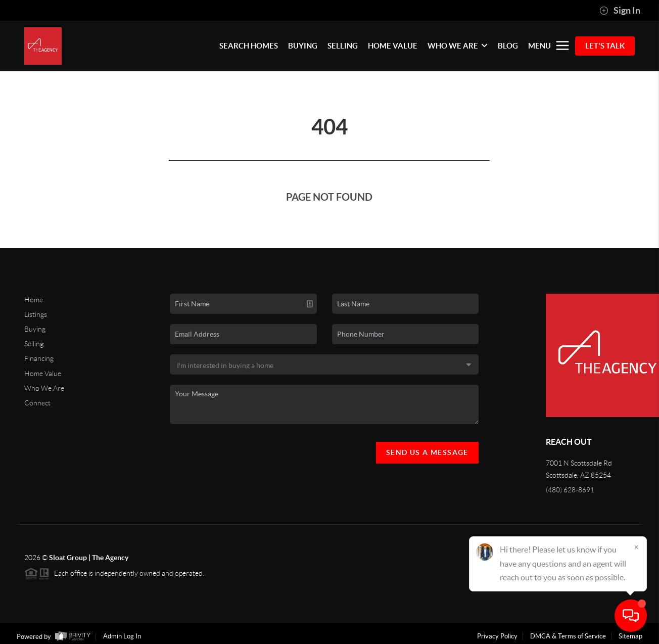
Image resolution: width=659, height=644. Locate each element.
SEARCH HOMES (249, 46)
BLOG (508, 46)
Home (34, 300)
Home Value (43, 374)
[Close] (636, 547)
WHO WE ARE (458, 46)
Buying (35, 329)
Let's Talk (605, 46)
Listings (36, 314)
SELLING (343, 46)
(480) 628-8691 (570, 490)
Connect (37, 403)
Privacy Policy (497, 636)
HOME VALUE (393, 46)
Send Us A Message (427, 452)
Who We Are (44, 388)
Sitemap (630, 636)
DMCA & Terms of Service (568, 636)
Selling (34, 344)
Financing (39, 358)
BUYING (303, 46)
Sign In (620, 11)
